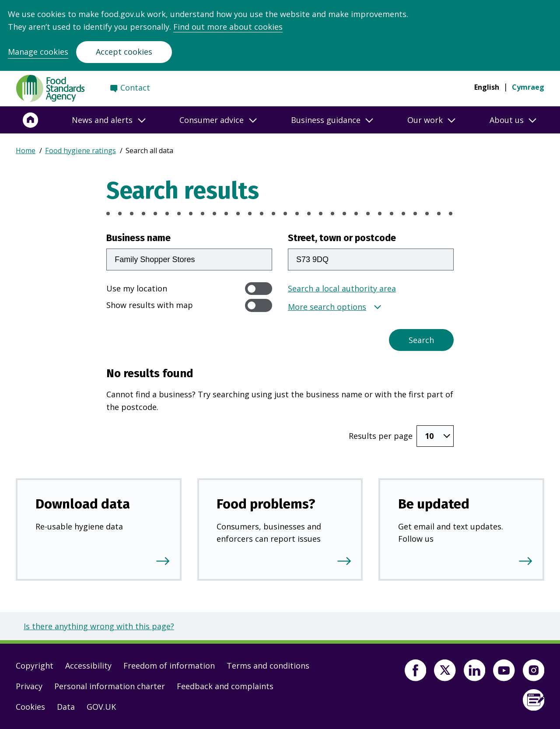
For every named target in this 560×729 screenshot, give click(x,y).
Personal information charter (110, 686)
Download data (83, 504)
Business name (138, 238)
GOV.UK (101, 707)
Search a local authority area (342, 288)
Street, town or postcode (342, 238)
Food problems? (266, 504)
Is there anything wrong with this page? (99, 626)
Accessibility (88, 666)
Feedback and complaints (225, 686)
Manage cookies (38, 52)
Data (66, 707)
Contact (135, 88)
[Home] (31, 120)
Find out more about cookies (228, 27)
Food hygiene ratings (80, 151)
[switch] (259, 289)
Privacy (29, 686)
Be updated (434, 504)
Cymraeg (528, 87)
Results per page (381, 436)
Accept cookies (124, 52)
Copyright (35, 666)
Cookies (30, 707)
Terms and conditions (268, 666)
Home (26, 151)
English (487, 87)
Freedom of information (169, 666)
